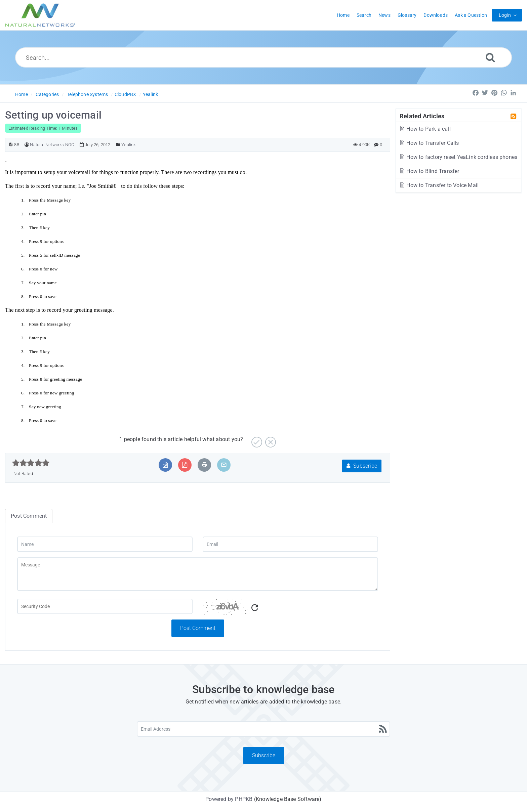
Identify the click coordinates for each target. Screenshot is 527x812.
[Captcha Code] (290, 609)
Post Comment (198, 628)
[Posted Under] (118, 145)
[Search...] (263, 57)
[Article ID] (11, 145)
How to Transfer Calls (429, 143)
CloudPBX (126, 94)
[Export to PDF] (185, 465)
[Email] (290, 544)
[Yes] (256, 440)
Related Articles (422, 116)
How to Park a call (425, 129)
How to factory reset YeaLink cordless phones (458, 157)
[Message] (198, 574)
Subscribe (362, 466)
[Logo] (40, 15)
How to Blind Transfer (429, 171)
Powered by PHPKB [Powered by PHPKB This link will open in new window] (229, 799)
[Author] (27, 145)
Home (22, 94)
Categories (47, 94)
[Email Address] (263, 729)
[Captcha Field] (105, 606)
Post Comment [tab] (29, 516)
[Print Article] (204, 465)
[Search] (490, 57)
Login (505, 15)
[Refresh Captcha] (255, 608)
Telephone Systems (87, 94)
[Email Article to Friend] (224, 465)
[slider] (31, 463)
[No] (270, 440)
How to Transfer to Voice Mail (439, 185)
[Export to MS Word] (165, 465)
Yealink (150, 94)
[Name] (105, 544)
